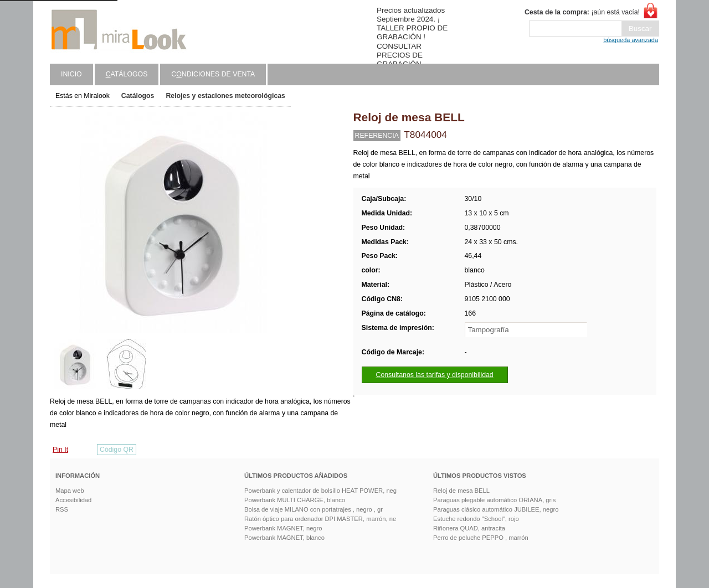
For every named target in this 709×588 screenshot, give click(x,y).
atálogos (127, 74)
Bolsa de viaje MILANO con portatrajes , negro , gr (314, 509)
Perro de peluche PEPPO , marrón (481, 538)
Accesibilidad (73, 500)
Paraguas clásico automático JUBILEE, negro (496, 509)
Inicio (71, 74)
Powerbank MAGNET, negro (283, 528)
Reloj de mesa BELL (461, 491)
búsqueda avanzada (631, 40)
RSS (62, 509)
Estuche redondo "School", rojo (476, 519)
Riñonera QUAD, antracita (469, 528)
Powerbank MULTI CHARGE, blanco (295, 500)
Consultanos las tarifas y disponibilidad (435, 375)
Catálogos (138, 96)
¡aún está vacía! (582, 12)
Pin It (60, 450)
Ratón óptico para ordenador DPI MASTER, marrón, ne (320, 519)
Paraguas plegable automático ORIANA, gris (494, 500)
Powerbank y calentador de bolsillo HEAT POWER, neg (320, 491)
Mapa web (70, 491)
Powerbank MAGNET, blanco (284, 538)
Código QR (117, 450)
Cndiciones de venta (213, 74)
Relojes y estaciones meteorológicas (225, 96)
